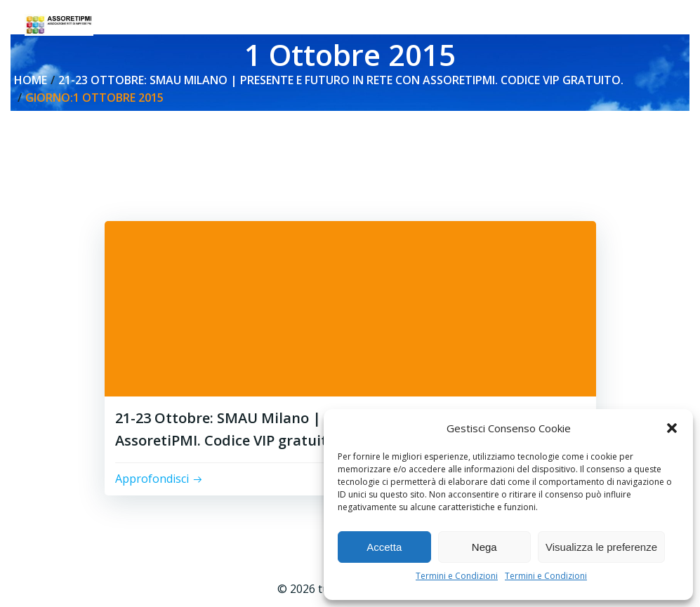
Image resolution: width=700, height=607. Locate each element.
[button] (672, 428)
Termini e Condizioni (457, 576)
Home (31, 80)
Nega (484, 547)
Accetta (384, 547)
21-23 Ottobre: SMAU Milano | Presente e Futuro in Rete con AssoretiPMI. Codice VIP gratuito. (341, 80)
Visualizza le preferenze (601, 547)
